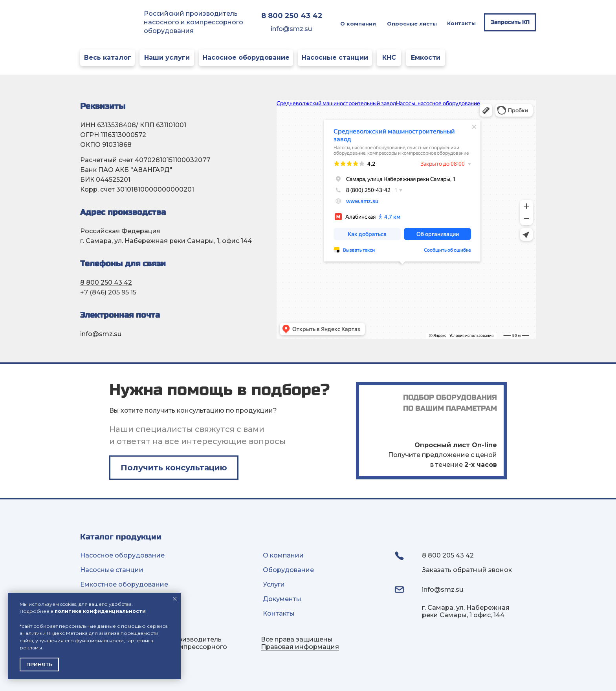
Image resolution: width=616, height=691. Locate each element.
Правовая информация (300, 647)
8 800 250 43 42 (106, 282)
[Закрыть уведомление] (175, 599)
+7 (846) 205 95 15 (108, 292)
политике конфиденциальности (100, 611)
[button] (510, 22)
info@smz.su (291, 29)
